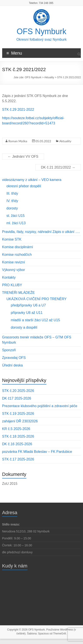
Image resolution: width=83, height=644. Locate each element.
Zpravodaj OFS (14, 358)
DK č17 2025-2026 (17, 398)
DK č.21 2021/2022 (58, 167)
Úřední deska (13, 365)
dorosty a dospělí (24, 327)
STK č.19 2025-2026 (18, 414)
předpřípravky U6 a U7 (28, 305)
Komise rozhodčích (17, 255)
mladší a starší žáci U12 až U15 (36, 320)
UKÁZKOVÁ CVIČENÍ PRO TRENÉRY (37, 299)
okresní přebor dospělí (24, 186)
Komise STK (12, 239)
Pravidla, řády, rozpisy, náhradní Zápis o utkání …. (41, 232)
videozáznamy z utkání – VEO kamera (32, 180)
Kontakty (9, 277)
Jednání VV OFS (23, 156)
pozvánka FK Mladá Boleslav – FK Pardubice (37, 452)
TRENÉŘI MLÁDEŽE (19, 293)
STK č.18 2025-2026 (18, 436)
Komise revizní (14, 262)
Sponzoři (9, 350)
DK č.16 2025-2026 (17, 444)
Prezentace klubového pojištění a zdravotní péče (40, 406)
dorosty (12, 208)
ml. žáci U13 (16, 223)
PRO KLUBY (12, 285)
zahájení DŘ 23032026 (20, 421)
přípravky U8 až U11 (27, 313)
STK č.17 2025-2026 (18, 459)
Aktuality (65, 141)
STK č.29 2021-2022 (18, 110)
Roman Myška (18, 141)
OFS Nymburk (41, 31)
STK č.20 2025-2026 (18, 391)
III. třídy (12, 193)
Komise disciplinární (18, 247)
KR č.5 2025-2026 (16, 429)
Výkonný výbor (14, 270)
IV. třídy (12, 201)
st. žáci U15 (16, 216)
